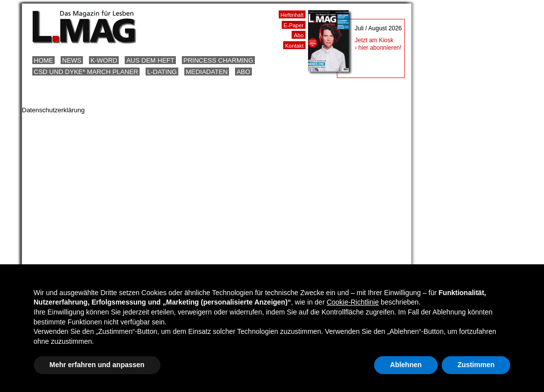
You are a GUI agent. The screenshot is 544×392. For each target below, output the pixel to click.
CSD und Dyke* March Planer (86, 72)
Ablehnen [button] (406, 365)
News (72, 60)
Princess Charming (218, 60)
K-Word (104, 60)
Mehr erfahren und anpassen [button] (97, 365)
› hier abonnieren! (378, 48)
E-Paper (294, 25)
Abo (243, 72)
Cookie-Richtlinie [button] (352, 302)
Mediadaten (207, 72)
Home (43, 60)
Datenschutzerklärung (53, 110)
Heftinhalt (292, 15)
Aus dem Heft (150, 60)
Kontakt (294, 46)
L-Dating (162, 72)
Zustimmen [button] (476, 365)
